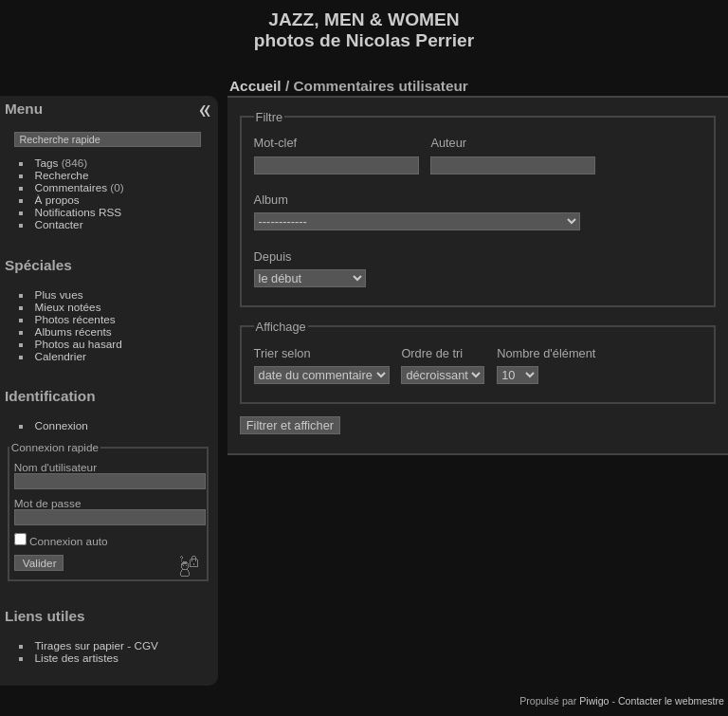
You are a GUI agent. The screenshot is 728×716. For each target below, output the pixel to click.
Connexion (62, 425)
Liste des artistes (77, 658)
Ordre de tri (432, 353)
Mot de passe (48, 503)
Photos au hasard (79, 344)
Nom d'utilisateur (55, 467)
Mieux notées (68, 307)
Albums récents (73, 331)
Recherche (62, 175)
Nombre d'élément (546, 353)
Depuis (273, 257)
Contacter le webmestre (671, 701)
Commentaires (72, 187)
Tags (47, 163)
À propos (57, 200)
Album (271, 200)
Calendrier (61, 356)
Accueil (255, 86)
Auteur (448, 143)
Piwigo (594, 701)
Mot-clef (276, 143)
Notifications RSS (79, 212)
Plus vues (59, 294)
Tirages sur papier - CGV (97, 645)
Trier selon (282, 353)
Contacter (59, 224)
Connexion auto (61, 541)
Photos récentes (75, 319)
